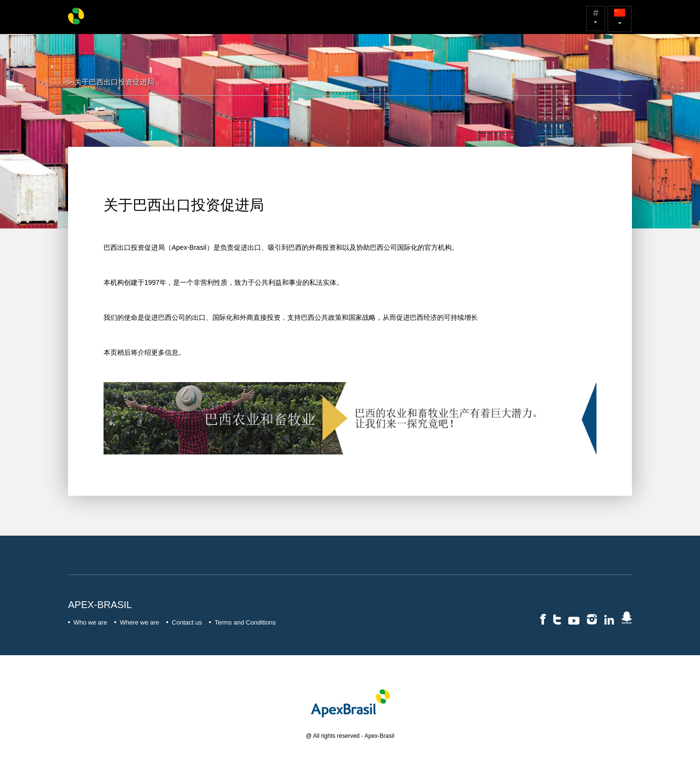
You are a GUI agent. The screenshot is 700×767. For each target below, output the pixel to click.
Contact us (184, 622)
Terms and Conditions (242, 622)
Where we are (137, 622)
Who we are (87, 622)
